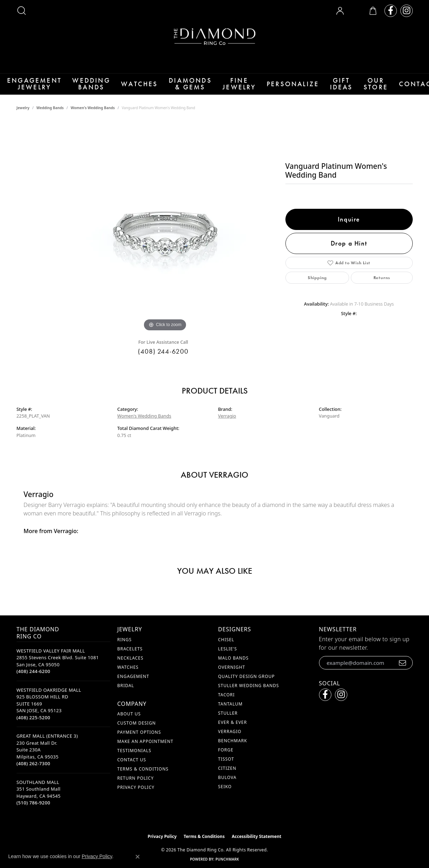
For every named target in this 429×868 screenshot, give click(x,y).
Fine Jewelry (230, 88)
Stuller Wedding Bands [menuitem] (249, 693)
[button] (22, 11)
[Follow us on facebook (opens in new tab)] (391, 11)
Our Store (364, 88)
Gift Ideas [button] (329, 88)
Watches (132, 88)
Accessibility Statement (256, 844)
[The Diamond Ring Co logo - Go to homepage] (215, 37)
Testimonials (134, 758)
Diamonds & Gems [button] (182, 88)
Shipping (317, 286)
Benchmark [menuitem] (233, 748)
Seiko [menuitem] (225, 794)
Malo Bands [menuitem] (234, 666)
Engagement (133, 684)
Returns (382, 286)
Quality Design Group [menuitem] (247, 684)
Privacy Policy (136, 795)
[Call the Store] (34, 679)
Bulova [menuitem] (227, 785)
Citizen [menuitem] (227, 776)
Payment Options (139, 740)
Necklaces (131, 666)
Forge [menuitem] (226, 758)
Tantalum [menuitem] (231, 712)
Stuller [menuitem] (228, 721)
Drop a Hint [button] (349, 251)
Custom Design (137, 731)
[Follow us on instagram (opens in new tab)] (407, 11)
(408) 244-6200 (163, 359)
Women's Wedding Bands (93, 116)
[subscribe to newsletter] (403, 671)
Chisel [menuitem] (226, 647)
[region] (165, 235)
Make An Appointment (146, 749)
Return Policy (136, 786)
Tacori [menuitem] (227, 702)
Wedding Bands (86, 88)
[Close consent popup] (138, 857)
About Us (129, 722)
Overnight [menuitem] (232, 675)
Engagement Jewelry (31, 88)
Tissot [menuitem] (226, 767)
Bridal (126, 693)
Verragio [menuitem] (230, 739)
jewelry (23, 116)
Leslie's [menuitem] (228, 657)
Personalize (282, 88)
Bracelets (130, 657)
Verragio (227, 424)
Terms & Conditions (143, 777)
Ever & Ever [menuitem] (233, 730)
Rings (125, 647)
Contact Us (132, 767)
